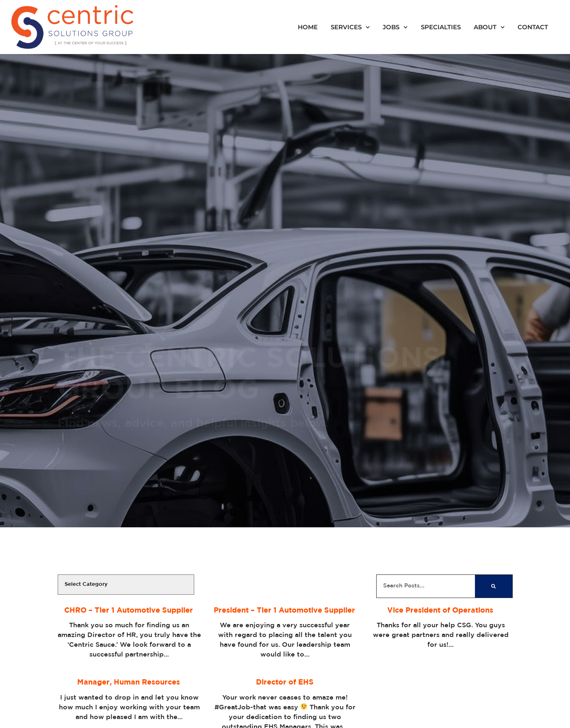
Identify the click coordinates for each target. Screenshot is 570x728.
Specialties (441, 27)
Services (350, 27)
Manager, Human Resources (129, 682)
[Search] (493, 586)
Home (308, 27)
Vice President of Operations (441, 611)
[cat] (126, 585)
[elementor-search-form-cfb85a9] (426, 586)
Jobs (395, 27)
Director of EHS (285, 682)
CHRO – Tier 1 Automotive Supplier (129, 611)
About (489, 27)
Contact (533, 27)
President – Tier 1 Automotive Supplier (285, 611)
